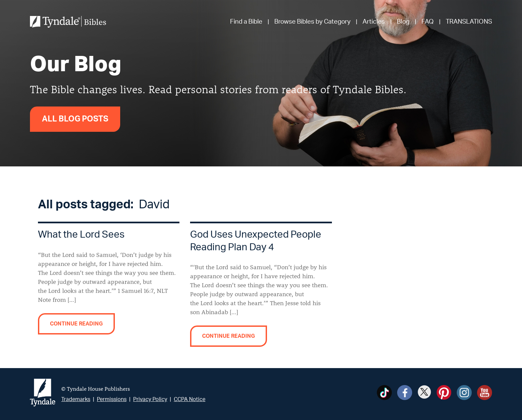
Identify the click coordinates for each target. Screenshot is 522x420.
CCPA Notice (190, 399)
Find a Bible (246, 22)
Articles (374, 22)
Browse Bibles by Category (312, 22)
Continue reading (76, 324)
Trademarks (76, 399)
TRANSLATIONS (469, 22)
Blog (403, 22)
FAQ (428, 22)
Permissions (112, 399)
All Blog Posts (75, 119)
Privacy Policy (150, 399)
